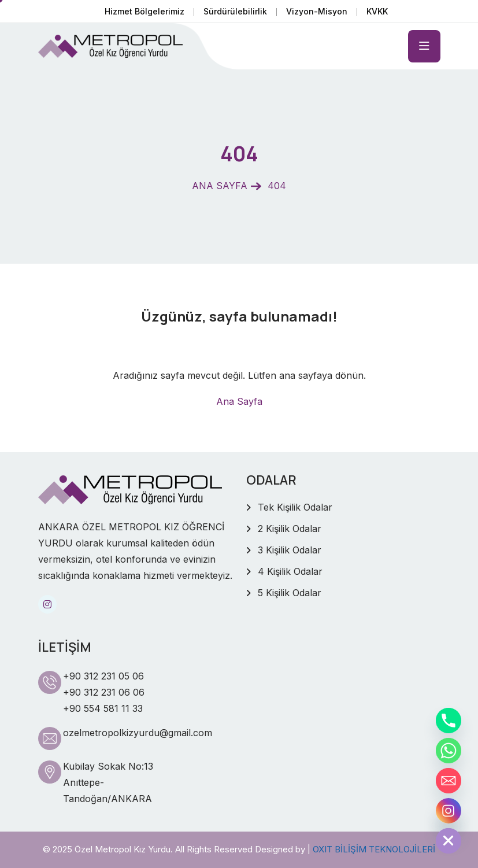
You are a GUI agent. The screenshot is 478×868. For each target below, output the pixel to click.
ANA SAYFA (220, 186)
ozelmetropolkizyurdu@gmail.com (138, 733)
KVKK (377, 11)
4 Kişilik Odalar (290, 571)
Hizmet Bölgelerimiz (144, 11)
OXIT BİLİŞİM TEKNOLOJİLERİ (374, 849)
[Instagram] (449, 811)
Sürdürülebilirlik (235, 11)
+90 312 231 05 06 (103, 676)
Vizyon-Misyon (317, 11)
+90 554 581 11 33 (103, 708)
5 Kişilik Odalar (290, 593)
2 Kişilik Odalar (290, 529)
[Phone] (449, 721)
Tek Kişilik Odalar (295, 507)
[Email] (449, 781)
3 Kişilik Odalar (290, 550)
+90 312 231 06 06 (104, 692)
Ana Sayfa (239, 401)
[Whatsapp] (449, 751)
